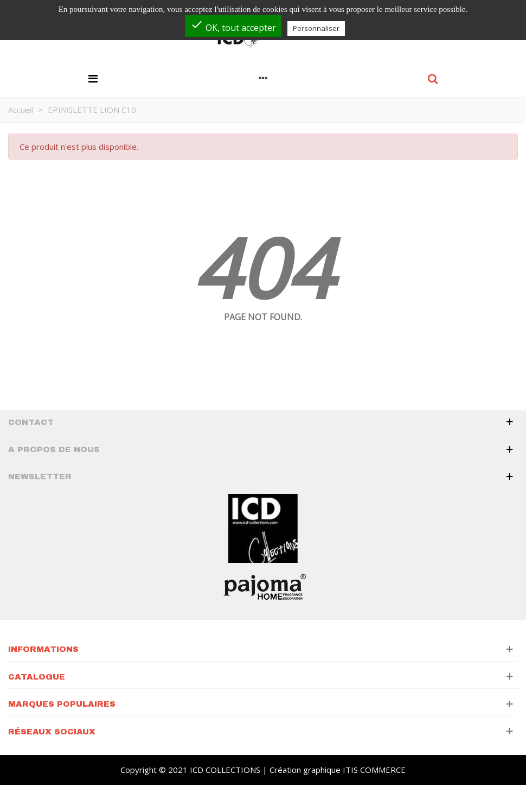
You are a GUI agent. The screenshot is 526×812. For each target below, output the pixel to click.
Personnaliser (316, 28)
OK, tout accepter (233, 26)
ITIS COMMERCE (374, 770)
